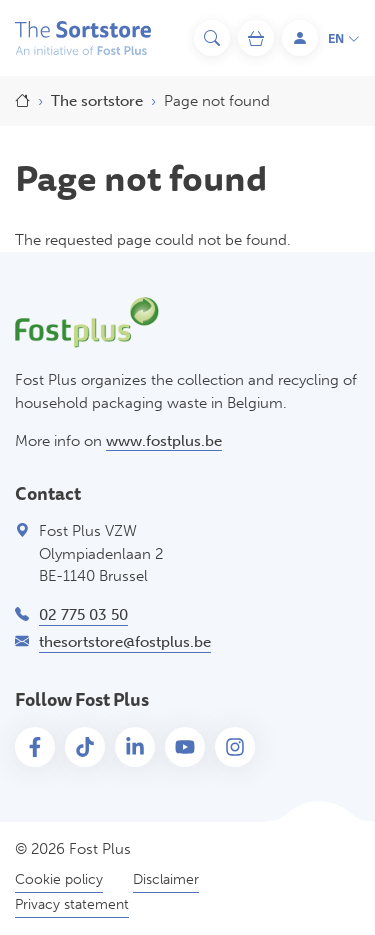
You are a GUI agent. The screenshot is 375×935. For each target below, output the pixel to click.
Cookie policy (59, 879)
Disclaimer (166, 879)
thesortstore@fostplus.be (125, 642)
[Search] (212, 38)
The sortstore (97, 101)
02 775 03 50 (83, 615)
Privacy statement (72, 904)
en (344, 39)
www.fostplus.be (164, 441)
